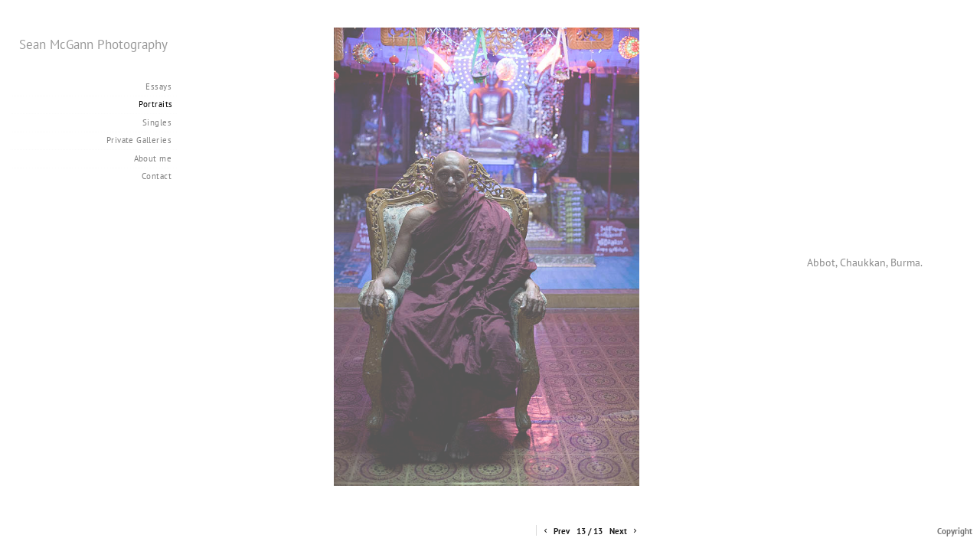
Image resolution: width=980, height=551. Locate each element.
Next (624, 531)
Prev (555, 531)
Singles (157, 122)
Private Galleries (139, 140)
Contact (157, 176)
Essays (158, 86)
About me (153, 158)
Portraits (156, 104)
